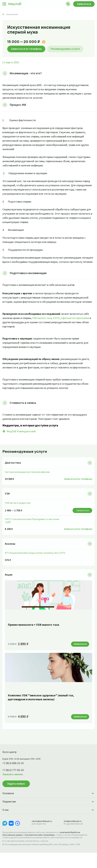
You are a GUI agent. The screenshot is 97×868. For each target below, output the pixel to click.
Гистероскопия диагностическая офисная (28, 485)
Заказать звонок (13, 787)
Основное (48, 806)
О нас (48, 823)
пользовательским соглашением (42, 848)
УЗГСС (68, 327)
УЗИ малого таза (52, 327)
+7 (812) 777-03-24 (14, 783)
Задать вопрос (16, 796)
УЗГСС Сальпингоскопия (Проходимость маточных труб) (33, 533)
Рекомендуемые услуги (69, 49)
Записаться (83, 4)
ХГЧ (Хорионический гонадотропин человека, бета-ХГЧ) (36, 566)
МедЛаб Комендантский (22, 444)
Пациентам (48, 815)
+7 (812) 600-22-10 (14, 776)
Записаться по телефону (28, 49)
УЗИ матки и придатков (18, 516)
